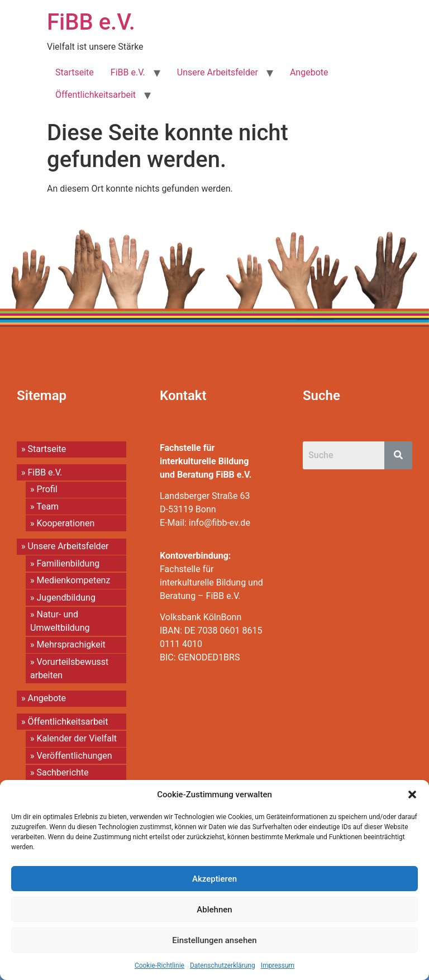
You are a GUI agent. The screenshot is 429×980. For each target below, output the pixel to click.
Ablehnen (214, 910)
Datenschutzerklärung (223, 965)
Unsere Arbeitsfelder (218, 72)
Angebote (309, 72)
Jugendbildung (66, 598)
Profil (47, 489)
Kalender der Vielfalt (77, 738)
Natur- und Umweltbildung (60, 621)
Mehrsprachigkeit (71, 644)
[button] (412, 795)
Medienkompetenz (73, 580)
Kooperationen (65, 523)
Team (47, 506)
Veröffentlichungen (74, 756)
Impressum (278, 965)
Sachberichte (62, 772)
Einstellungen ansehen (214, 940)
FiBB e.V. (91, 22)
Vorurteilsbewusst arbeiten (69, 669)
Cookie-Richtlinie (159, 965)
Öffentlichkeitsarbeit (96, 95)
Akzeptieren (214, 879)
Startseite (75, 72)
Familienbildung (68, 563)
